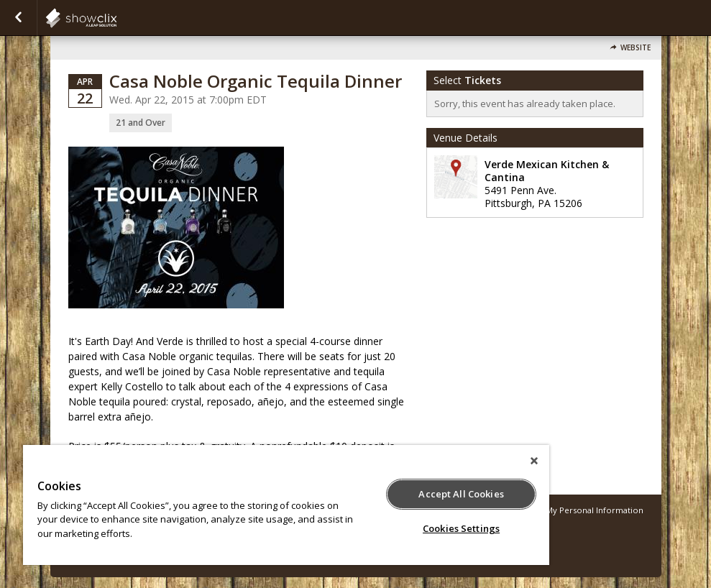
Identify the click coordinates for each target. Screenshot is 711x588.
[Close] (534, 461)
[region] (286, 505)
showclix (116, 18)
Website (636, 48)
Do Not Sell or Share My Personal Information (553, 510)
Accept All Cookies (461, 494)
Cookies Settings (461, 528)
